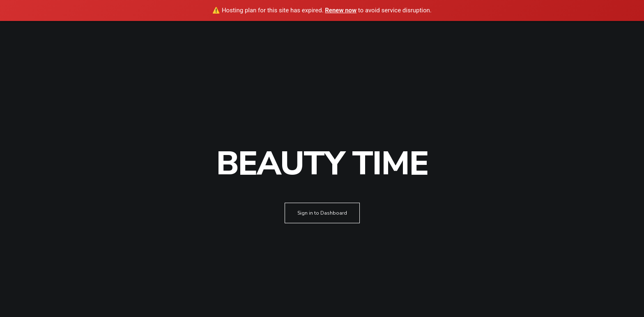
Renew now (341, 10)
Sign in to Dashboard (322, 213)
